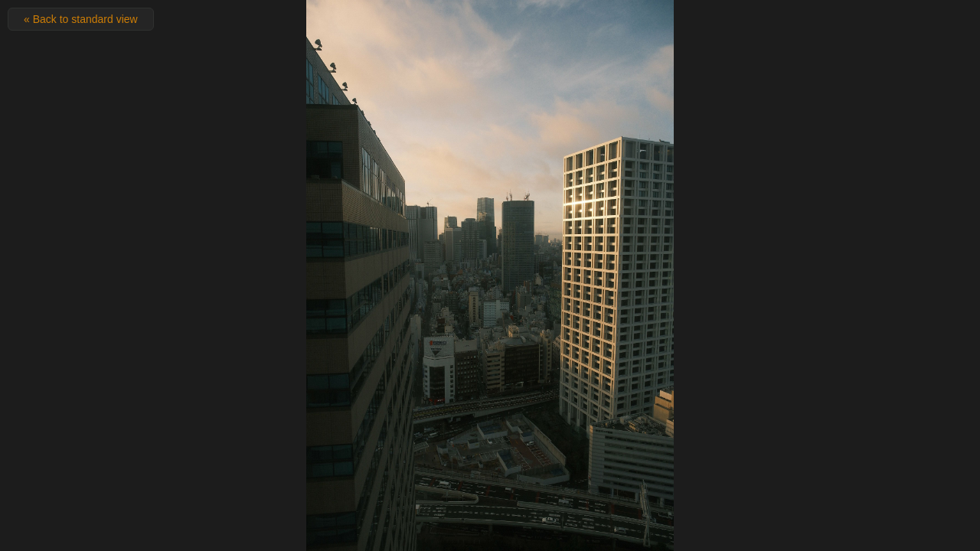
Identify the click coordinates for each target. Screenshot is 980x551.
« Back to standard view (81, 19)
